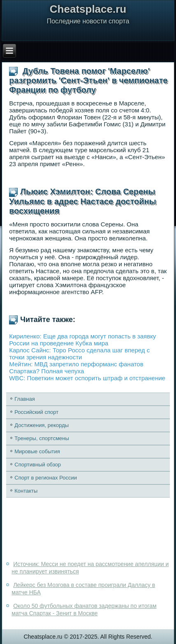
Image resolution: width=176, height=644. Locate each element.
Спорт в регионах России (46, 478)
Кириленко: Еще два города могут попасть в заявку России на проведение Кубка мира (82, 340)
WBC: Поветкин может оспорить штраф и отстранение (87, 378)
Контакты (26, 491)
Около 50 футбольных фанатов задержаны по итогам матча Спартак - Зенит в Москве (84, 610)
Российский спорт (36, 412)
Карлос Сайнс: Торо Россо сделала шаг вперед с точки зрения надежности (79, 354)
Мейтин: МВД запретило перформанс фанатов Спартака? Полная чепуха (76, 368)
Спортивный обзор (38, 465)
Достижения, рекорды (42, 425)
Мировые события (37, 451)
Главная (24, 399)
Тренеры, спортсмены (42, 438)
